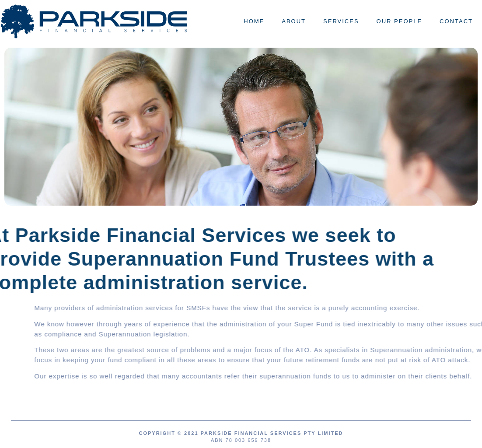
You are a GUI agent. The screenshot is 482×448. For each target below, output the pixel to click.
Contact (456, 21)
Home (254, 21)
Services (341, 21)
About (294, 21)
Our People (400, 21)
